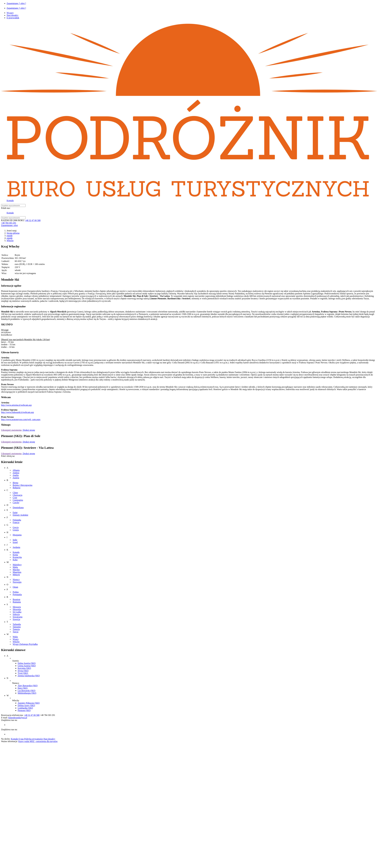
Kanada (16, 552)
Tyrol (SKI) (23, 673)
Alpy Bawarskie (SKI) (28, 686)
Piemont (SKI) (24, 710)
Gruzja (16, 530)
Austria (16, 478)
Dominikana (18, 508)
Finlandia (17, 520)
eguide (10, 236)
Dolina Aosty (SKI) (26, 705)
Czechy (16, 503)
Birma (15, 483)
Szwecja (16, 619)
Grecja (16, 527)
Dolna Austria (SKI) (27, 663)
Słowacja (17, 607)
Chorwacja (17, 495)
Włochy (10, 241)
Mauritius (17, 572)
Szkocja (16, 614)
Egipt (15, 512)
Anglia (16, 475)
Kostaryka (17, 557)
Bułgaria (16, 488)
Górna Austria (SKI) (27, 666)
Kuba (15, 560)
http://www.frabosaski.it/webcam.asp (18, 412)
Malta (15, 567)
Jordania (16, 547)
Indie (15, 540)
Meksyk (16, 575)
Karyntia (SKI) (24, 668)
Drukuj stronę (29, 430)
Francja (16, 522)
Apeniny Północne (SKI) (29, 703)
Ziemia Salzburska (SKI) (29, 676)
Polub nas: (6, 208)
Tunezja (16, 629)
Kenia (15, 555)
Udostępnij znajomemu (11, 430)
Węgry (16, 639)
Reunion (16, 599)
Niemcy (16, 580)
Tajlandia (17, 624)
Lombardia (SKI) (25, 708)
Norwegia (17, 582)
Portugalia (17, 594)
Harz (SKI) (23, 688)
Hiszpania (17, 535)
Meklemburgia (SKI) (27, 693)
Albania (16, 470)
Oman (15, 587)
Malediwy (17, 565)
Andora (16, 473)
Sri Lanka (17, 612)
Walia (15, 637)
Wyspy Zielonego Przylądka (25, 644)
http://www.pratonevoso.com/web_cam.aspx (21, 419)
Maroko (16, 570)
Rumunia (17, 602)
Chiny (15, 493)
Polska (16, 592)
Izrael (15, 542)
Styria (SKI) (23, 671)
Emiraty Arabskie (20, 515)
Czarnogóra (18, 500)
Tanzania (17, 627)
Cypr (15, 498)
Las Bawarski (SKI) (27, 691)
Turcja (16, 632)
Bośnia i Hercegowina (23, 485)
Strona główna (13, 233)
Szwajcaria (18, 617)
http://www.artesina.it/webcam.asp (16, 405)
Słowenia (17, 609)
